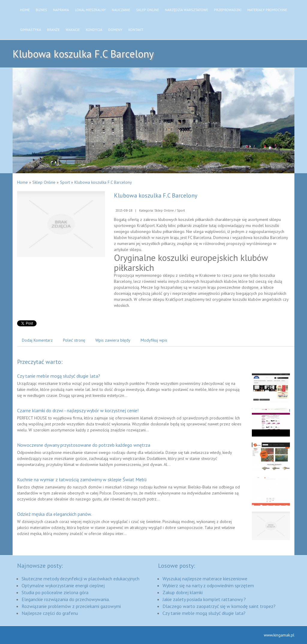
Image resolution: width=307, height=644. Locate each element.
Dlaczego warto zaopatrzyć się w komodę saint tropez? (219, 606)
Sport (65, 182)
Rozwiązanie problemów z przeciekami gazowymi (71, 606)
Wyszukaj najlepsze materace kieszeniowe (205, 579)
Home (22, 182)
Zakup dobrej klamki (183, 592)
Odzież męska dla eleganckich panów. (54, 514)
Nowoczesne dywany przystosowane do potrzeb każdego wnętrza (84, 445)
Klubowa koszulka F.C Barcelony (103, 182)
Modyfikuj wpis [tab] (154, 340)
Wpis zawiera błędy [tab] (113, 340)
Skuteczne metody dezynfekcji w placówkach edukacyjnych (80, 579)
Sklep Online (44, 182)
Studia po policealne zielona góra (55, 592)
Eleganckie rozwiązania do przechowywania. (66, 599)
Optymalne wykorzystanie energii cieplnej (63, 585)
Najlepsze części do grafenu (50, 613)
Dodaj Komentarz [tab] (37, 340)
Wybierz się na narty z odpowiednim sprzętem (208, 585)
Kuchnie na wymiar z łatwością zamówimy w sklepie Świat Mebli (82, 479)
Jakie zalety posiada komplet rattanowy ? (204, 599)
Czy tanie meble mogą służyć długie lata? (59, 376)
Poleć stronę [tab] (74, 340)
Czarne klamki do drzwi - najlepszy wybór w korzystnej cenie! (78, 410)
